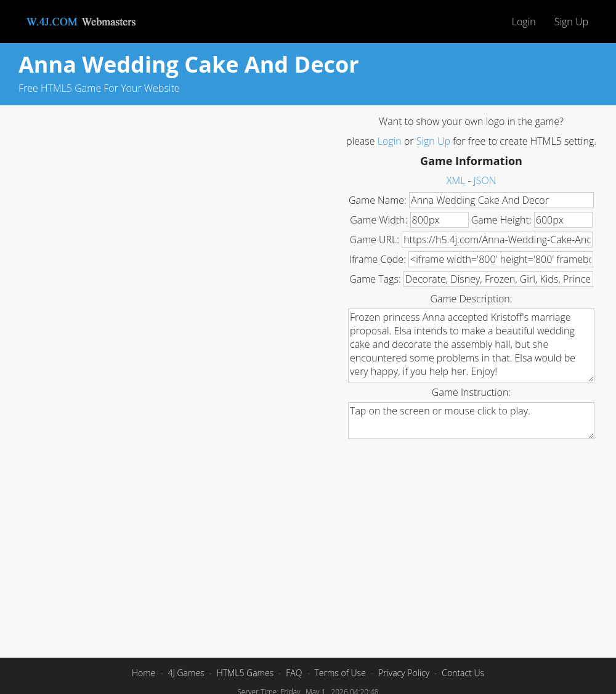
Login (524, 22)
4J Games (186, 673)
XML (456, 180)
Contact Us (463, 673)
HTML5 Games (245, 673)
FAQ (294, 673)
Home (144, 673)
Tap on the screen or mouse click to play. (471, 421)
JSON (485, 180)
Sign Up (571, 22)
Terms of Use (340, 673)
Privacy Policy (404, 673)
